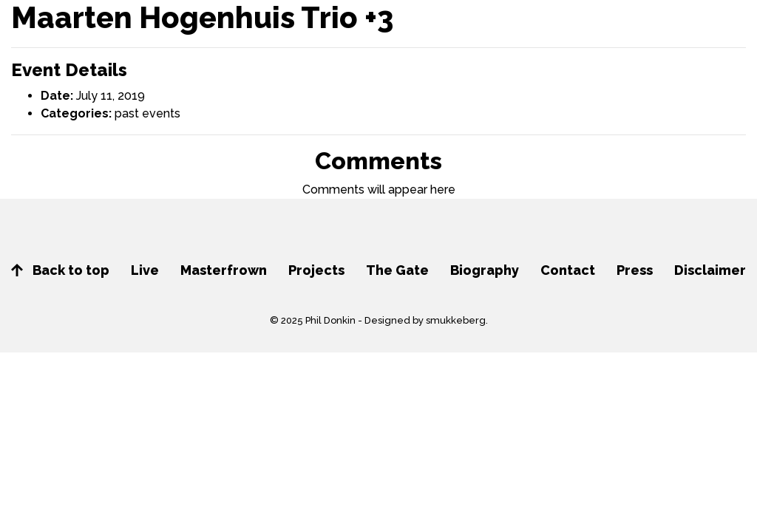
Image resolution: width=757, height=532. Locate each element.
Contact (568, 270)
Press (635, 270)
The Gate (397, 270)
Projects (316, 270)
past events (147, 113)
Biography (485, 270)
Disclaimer (710, 270)
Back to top (60, 270)
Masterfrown (224, 270)
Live (145, 270)
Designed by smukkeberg (425, 320)
